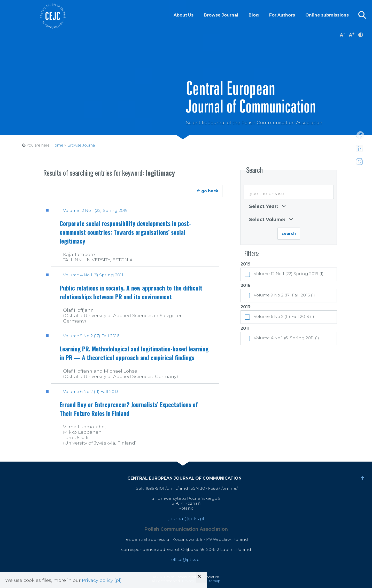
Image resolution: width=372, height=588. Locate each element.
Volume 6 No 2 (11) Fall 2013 (91, 392)
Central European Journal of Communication (53, 16)
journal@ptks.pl (186, 518)
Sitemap (213, 581)
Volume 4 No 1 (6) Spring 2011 (93, 275)
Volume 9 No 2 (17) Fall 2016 (91, 336)
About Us (184, 15)
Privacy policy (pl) (102, 580)
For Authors (282, 15)
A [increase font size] (352, 34)
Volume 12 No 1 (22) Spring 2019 (95, 210)
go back (208, 191)
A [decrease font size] (342, 34)
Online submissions (327, 15)
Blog (254, 15)
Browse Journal (221, 15)
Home (57, 145)
